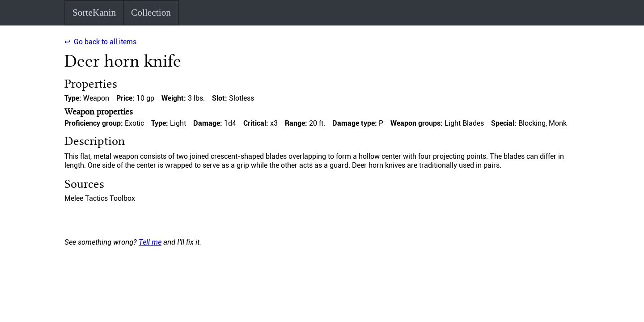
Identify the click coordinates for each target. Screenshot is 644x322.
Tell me (150, 242)
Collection (151, 13)
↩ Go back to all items (100, 42)
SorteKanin (94, 13)
